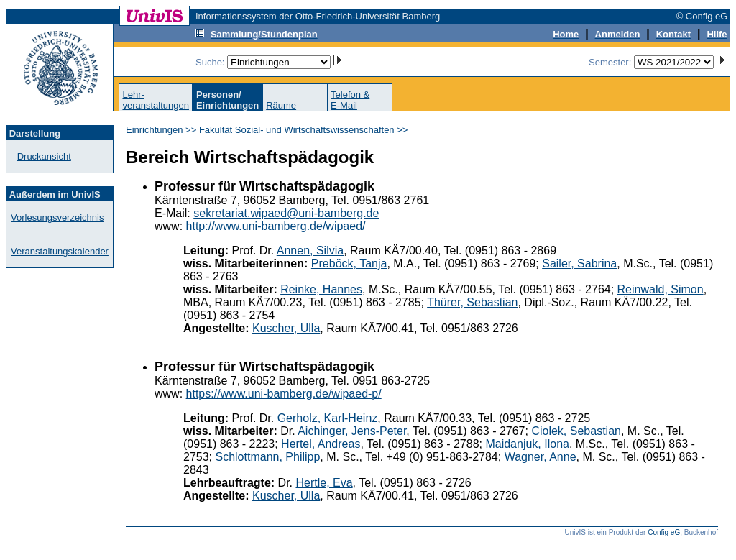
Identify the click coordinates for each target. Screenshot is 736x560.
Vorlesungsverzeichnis (57, 217)
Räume (281, 105)
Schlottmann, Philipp (267, 457)
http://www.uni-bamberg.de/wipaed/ (276, 226)
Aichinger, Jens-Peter (352, 431)
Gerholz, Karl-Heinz (328, 418)
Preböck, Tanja (349, 263)
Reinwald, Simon (661, 289)
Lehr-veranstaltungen (156, 100)
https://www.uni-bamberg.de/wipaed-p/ (284, 394)
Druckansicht (44, 156)
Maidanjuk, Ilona (527, 444)
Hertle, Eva (324, 483)
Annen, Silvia (310, 251)
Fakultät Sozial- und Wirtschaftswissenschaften (297, 130)
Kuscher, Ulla (286, 328)
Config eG (664, 532)
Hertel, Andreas (321, 444)
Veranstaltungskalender (60, 251)
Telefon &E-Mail (350, 100)
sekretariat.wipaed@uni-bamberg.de (286, 213)
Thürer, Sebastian (472, 302)
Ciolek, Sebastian (576, 431)
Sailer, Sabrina (579, 263)
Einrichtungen (155, 130)
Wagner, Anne (540, 457)
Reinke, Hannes (321, 289)
